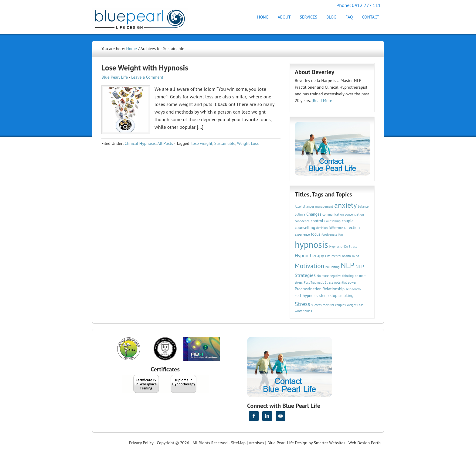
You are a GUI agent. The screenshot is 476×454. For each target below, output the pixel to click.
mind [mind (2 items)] (356, 256)
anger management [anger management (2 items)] (320, 207)
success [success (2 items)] (317, 305)
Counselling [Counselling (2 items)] (332, 221)
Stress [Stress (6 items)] (303, 304)
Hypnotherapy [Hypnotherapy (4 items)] (309, 255)
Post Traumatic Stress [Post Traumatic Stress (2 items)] (318, 282)
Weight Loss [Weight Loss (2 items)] (355, 305)
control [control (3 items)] (317, 221)
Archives (257, 443)
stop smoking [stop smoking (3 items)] (342, 295)
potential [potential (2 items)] (340, 282)
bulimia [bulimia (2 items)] (300, 214)
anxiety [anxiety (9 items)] (345, 205)
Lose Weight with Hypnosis (145, 68)
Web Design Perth (365, 443)
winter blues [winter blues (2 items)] (303, 311)
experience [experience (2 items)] (302, 234)
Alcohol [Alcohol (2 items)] (300, 207)
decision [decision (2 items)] (322, 228)
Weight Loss (248, 143)
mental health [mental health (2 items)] (341, 256)
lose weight (202, 143)
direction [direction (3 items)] (352, 227)
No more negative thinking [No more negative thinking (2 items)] (335, 276)
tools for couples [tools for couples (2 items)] (334, 305)
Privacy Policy (141, 443)
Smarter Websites (329, 443)
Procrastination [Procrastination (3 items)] (308, 289)
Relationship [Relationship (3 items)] (334, 289)
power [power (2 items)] (352, 282)
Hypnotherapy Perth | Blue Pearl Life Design (145, 17)
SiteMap (238, 443)
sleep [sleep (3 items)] (324, 295)
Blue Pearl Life (115, 77)
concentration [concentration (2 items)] (354, 214)
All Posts (165, 143)
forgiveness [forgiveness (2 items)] (329, 234)
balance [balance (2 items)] (363, 207)
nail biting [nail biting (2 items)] (333, 267)
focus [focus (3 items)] (316, 234)
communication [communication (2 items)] (333, 214)
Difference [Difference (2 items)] (336, 228)
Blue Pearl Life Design (287, 443)
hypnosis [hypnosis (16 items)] (311, 244)
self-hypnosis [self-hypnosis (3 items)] (306, 295)
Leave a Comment (147, 77)
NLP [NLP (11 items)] (347, 265)
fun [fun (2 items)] (340, 234)
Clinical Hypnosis (140, 143)
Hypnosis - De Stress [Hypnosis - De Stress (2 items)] (343, 247)
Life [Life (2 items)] (328, 256)
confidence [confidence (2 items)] (302, 221)
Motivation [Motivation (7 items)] (309, 266)
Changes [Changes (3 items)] (314, 214)
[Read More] (323, 101)
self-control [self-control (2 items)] (354, 289)
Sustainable (225, 143)
